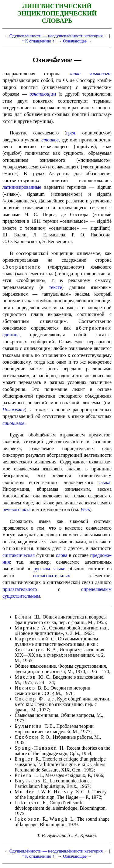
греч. (71, 133)
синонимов (13, 423)
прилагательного (20, 589)
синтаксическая (19, 555)
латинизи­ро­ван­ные (22, 187)
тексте (55, 287)
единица (11, 335)
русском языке (49, 569)
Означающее (75, 41)
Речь (85, 509)
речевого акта (16, 509)
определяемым (96, 589)
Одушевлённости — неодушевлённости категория (56, 36)
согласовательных (52, 576)
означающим (43, 94)
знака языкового (90, 74)
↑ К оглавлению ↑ (38, 41)
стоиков (50, 140)
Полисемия (14, 410)
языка (104, 482)
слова (62, 555)
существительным (21, 596)
